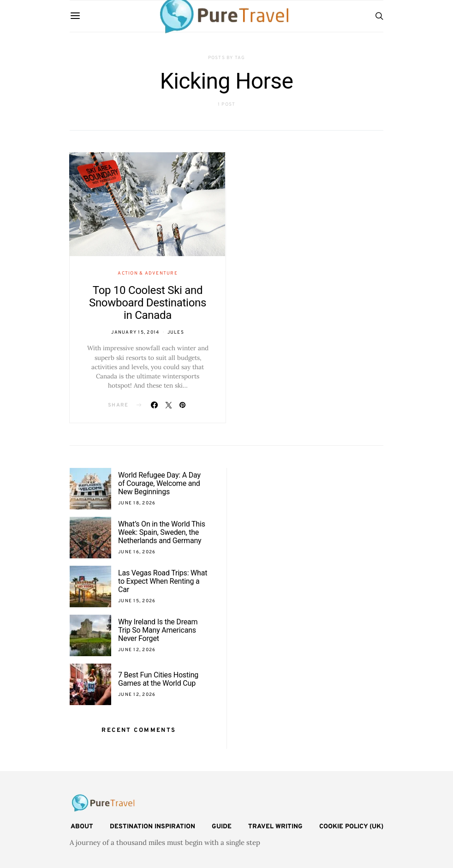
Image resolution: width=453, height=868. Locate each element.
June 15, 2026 (137, 601)
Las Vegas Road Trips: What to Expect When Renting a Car (163, 581)
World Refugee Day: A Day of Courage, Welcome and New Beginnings (159, 483)
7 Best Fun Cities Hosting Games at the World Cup (158, 679)
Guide (222, 827)
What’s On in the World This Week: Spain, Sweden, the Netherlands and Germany (162, 532)
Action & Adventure (148, 273)
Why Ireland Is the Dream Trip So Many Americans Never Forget (158, 630)
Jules (176, 332)
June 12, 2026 (137, 650)
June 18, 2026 (137, 503)
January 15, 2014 (135, 332)
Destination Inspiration (152, 827)
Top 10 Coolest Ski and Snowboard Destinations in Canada (148, 303)
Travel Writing (275, 827)
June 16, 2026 (137, 552)
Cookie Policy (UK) (351, 827)
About (82, 827)
